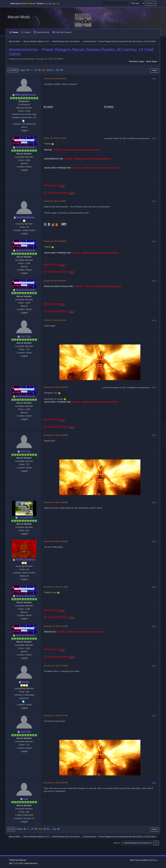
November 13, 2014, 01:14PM (56, 587)
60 (48, 70)
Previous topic (137, 61)
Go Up (11, 829)
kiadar (26, 682)
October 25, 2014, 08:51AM (55, 79)
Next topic (152, 61)
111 (58, 70)
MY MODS (109, 107)
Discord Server (41, 32)
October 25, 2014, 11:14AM (55, 138)
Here (62, 185)
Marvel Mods (19, 17)
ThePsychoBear (26, 560)
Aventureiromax (26, 147)
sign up (56, 3)
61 (51, 70)
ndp (26, 799)
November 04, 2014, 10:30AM (56, 435)
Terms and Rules (142, 860)
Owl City (26, 336)
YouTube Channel (62, 32)
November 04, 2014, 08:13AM (56, 387)
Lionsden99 (26, 517)
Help (132, 860)
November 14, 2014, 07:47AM (56, 716)
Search (26, 32)
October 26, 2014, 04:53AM (55, 241)
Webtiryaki (22, 860)
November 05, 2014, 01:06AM (56, 502)
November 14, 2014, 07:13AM (56, 626)
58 (39, 70)
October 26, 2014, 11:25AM (55, 320)
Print (155, 70)
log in (46, 3)
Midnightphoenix (26, 95)
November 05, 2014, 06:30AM (56, 541)
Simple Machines (31, 863)
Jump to (117, 843)
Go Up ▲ (153, 860)
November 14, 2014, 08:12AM (56, 783)
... (33, 70)
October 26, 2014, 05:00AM (55, 281)
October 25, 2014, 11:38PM (55, 201)
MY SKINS (48, 107)
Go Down (13, 70)
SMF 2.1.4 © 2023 (16, 863)
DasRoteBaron (26, 217)
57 (36, 70)
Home (14, 32)
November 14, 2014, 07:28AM (56, 666)
